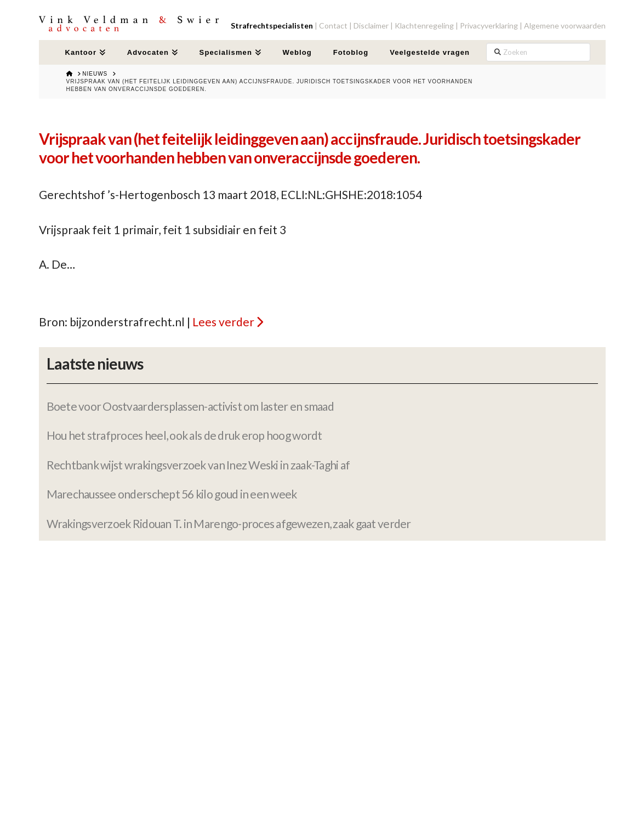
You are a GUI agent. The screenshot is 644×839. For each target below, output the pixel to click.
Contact (333, 25)
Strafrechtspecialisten (272, 25)
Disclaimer (371, 25)
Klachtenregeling (424, 25)
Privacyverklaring (489, 25)
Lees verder (223, 322)
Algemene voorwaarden (565, 25)
